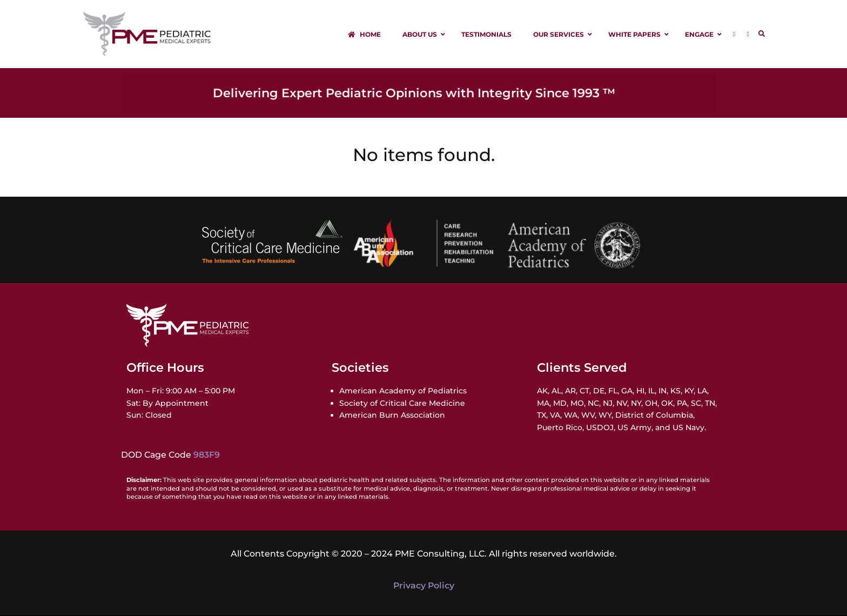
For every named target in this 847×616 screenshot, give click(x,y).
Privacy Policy (424, 585)
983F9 (207, 455)
